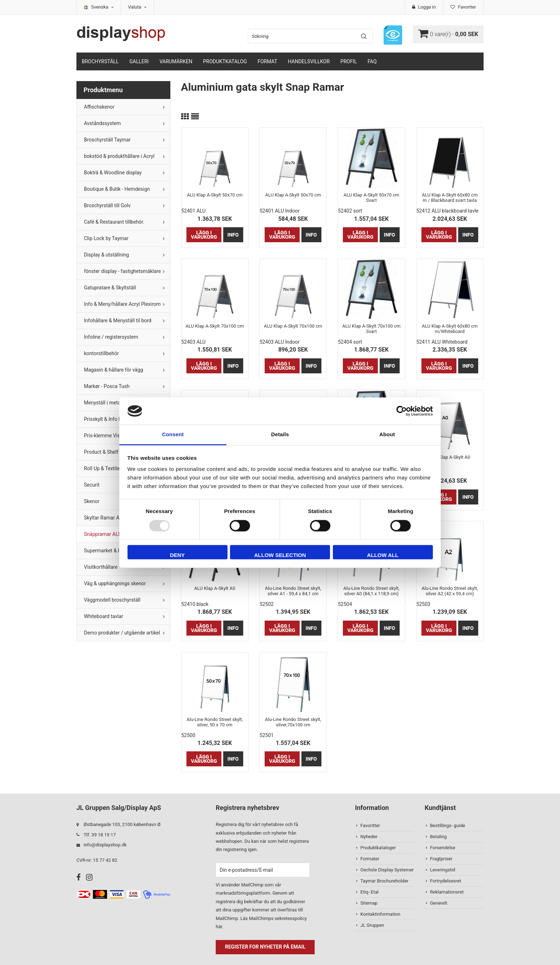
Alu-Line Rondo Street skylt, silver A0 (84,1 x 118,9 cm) (371, 591)
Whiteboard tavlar (104, 616)
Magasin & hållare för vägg (114, 370)
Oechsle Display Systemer (387, 870)
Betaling (438, 837)
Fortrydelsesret (446, 881)
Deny (177, 555)
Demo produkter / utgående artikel (122, 633)
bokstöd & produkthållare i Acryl (119, 156)
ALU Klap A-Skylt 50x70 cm (215, 195)
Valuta (137, 7)
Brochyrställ (100, 61)
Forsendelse (443, 848)
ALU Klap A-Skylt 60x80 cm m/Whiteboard (450, 329)
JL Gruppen (372, 925)
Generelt (439, 903)
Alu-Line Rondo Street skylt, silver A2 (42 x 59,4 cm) (450, 591)
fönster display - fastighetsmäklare (122, 271)
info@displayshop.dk (105, 845)
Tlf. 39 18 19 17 (100, 835)
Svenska (102, 7)
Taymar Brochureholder (384, 881)
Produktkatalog (225, 61)
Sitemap (369, 903)
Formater (370, 859)
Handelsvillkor (309, 61)
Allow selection (280, 555)
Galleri (139, 61)
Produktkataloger (378, 848)
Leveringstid (442, 870)
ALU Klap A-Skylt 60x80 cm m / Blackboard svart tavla (450, 198)
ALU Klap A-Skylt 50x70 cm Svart (371, 198)
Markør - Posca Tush (107, 386)
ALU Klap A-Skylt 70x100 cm (215, 326)
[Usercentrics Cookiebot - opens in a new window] (402, 411)
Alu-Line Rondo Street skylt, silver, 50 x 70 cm (214, 722)
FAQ (372, 61)
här (219, 927)
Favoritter (370, 825)
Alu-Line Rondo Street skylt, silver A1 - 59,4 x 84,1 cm (293, 591)
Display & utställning (106, 255)
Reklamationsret (447, 892)
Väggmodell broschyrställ (112, 600)
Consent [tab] (173, 435)
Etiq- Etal (369, 892)
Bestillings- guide (447, 825)
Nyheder (369, 837)
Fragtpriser (441, 859)
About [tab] (387, 435)
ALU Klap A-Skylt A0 (450, 457)
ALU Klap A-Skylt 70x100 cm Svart (371, 329)
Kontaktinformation (380, 914)
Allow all (383, 555)
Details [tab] (280, 435)
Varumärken (176, 61)
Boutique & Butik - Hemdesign (117, 189)
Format (267, 61)
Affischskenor (99, 107)
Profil (349, 61)
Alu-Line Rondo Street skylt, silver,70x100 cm (293, 722)
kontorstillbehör (101, 353)
